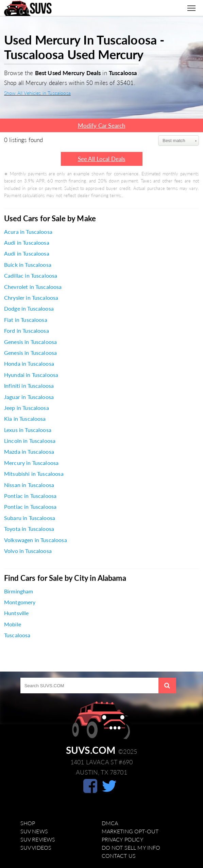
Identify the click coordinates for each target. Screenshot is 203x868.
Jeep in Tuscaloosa (27, 408)
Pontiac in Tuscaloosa (30, 496)
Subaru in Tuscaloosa (30, 518)
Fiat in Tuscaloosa (26, 320)
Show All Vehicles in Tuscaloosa (37, 93)
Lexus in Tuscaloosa (28, 430)
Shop (28, 823)
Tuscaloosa (17, 635)
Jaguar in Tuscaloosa (29, 397)
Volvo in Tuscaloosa (28, 551)
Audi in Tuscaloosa (27, 243)
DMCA (110, 823)
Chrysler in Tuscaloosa (31, 298)
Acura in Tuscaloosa (28, 232)
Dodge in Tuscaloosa (29, 309)
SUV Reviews (38, 839)
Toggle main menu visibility (193, 5)
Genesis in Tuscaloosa (30, 342)
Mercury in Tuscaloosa (31, 463)
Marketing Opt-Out (130, 831)
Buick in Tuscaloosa (28, 265)
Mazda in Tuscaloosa (29, 452)
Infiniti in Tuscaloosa (29, 386)
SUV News (34, 831)
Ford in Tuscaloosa (27, 331)
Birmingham (19, 591)
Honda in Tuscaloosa (29, 364)
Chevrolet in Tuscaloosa (33, 287)
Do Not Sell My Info (131, 848)
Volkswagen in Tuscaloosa (36, 540)
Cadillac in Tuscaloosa (31, 276)
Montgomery (20, 602)
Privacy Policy (123, 839)
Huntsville (16, 613)
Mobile (13, 624)
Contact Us (119, 856)
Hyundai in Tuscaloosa (31, 375)
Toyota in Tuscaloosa (29, 529)
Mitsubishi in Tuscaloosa (34, 474)
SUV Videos (36, 848)
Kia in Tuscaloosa (25, 419)
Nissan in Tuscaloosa (29, 485)
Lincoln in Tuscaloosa (30, 441)
